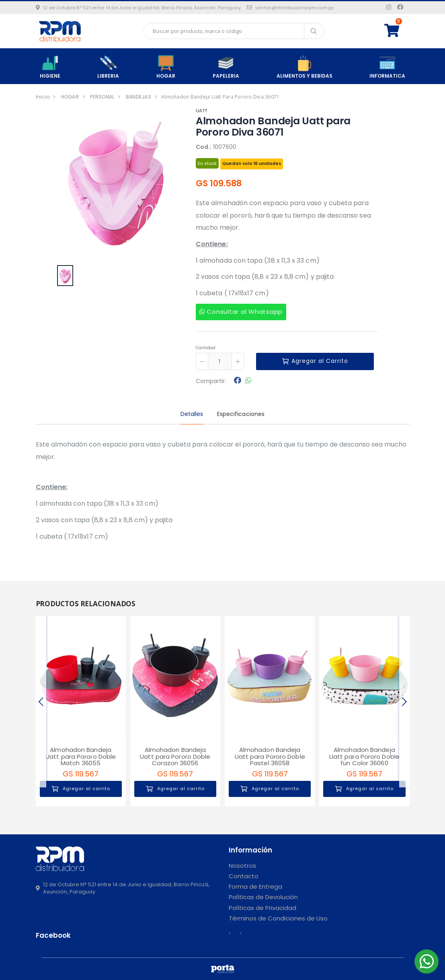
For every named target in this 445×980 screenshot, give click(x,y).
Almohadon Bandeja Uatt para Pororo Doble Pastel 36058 (270, 756)
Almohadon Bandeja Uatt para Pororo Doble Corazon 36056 (175, 756)
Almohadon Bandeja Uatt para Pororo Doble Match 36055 (81, 756)
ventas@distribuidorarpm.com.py (290, 8)
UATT (201, 111)
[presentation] (41, 702)
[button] (397, 31)
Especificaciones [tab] (241, 414)
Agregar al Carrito (315, 361)
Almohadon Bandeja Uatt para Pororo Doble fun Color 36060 (364, 756)
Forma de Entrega (255, 886)
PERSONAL (102, 97)
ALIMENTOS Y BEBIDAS (305, 67)
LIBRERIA (108, 67)
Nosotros (242, 866)
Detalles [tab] (192, 414)
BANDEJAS (138, 97)
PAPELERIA (226, 67)
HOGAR (166, 67)
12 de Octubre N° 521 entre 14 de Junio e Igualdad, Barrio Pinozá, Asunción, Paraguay (138, 8)
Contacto (244, 876)
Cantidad (206, 348)
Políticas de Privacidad (262, 908)
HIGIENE (50, 67)
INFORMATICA (387, 67)
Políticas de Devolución (263, 897)
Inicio (43, 97)
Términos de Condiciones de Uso (278, 918)
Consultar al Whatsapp (241, 312)
